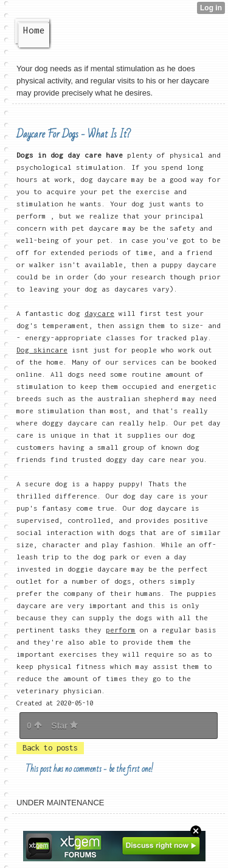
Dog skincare (42, 350)
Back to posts (50, 748)
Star (64, 726)
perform (121, 630)
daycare (99, 313)
